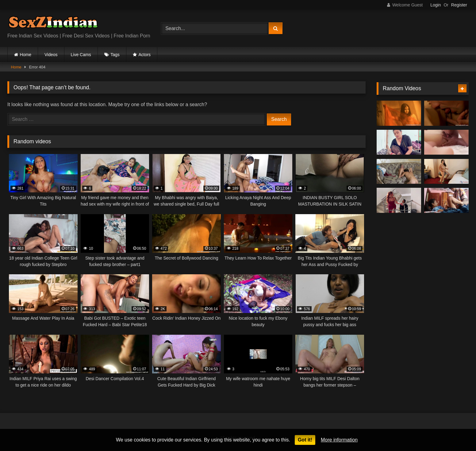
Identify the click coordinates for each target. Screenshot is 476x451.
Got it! (305, 440)
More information (339, 440)
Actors (144, 55)
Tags (115, 55)
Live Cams (81, 55)
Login (436, 5)
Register (459, 5)
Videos (51, 55)
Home (26, 55)
